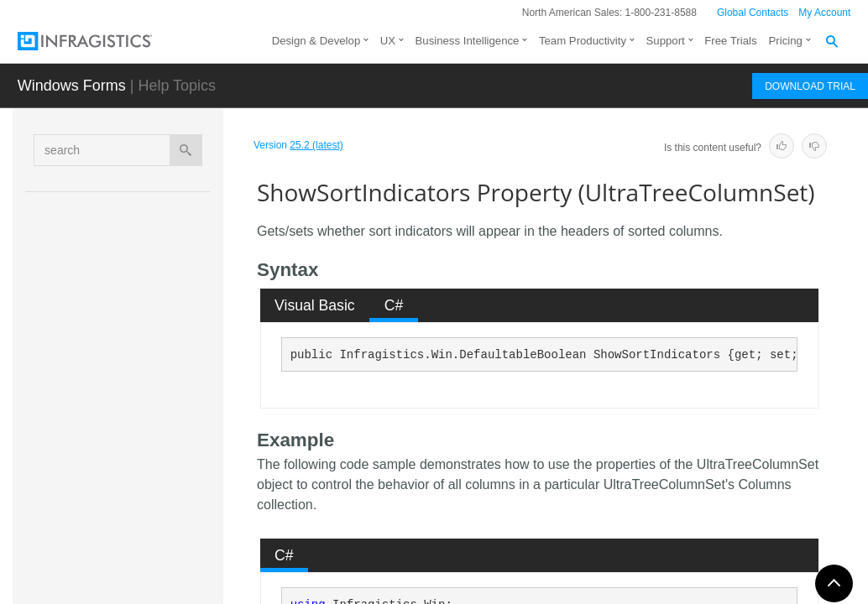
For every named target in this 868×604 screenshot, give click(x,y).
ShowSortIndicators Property (178, 419)
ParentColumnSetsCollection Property (178, 364)
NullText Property (159, 310)
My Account (824, 13)
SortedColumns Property (179, 465)
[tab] (315, 305)
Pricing (786, 41)
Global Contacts (753, 13)
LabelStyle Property (166, 217)
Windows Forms (72, 86)
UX (388, 41)
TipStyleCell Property (170, 511)
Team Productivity (583, 41)
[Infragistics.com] (102, 41)
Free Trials (730, 41)
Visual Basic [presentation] (315, 305)
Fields (137, 555)
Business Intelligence (468, 41)
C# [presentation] (394, 305)
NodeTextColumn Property (174, 263)
